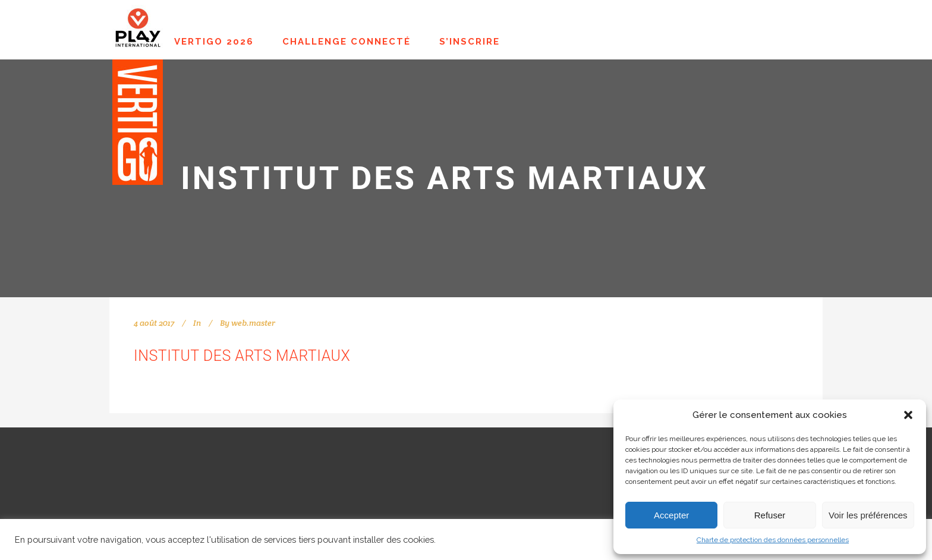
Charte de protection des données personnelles (773, 540)
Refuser (770, 515)
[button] (908, 415)
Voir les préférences (868, 515)
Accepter (671, 515)
